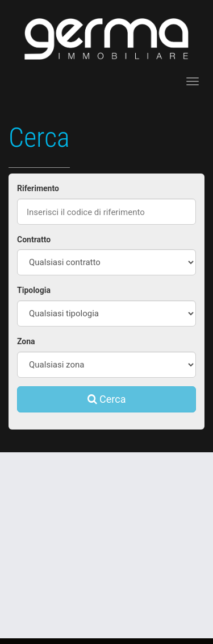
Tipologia (34, 290)
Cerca (107, 399)
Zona (26, 341)
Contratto (34, 240)
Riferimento (38, 188)
